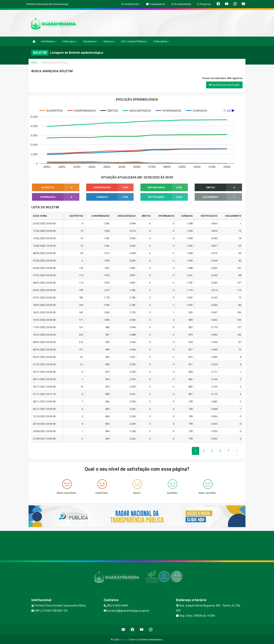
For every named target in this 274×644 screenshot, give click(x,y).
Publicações (161, 41)
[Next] (228, 451)
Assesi (124, 639)
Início (34, 63)
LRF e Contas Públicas (134, 41)
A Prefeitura (49, 41)
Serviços (109, 41)
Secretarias (90, 41)
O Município (70, 41)
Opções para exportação (224, 85)
